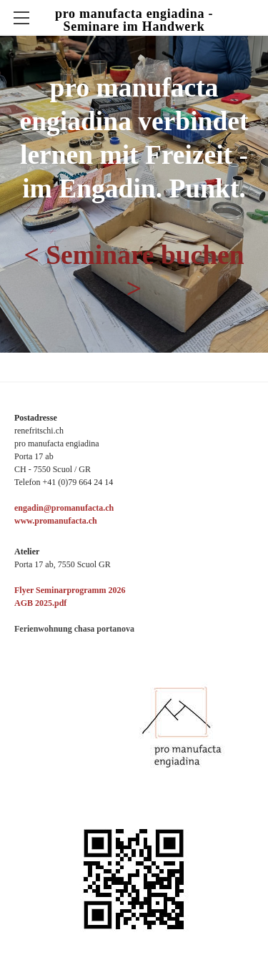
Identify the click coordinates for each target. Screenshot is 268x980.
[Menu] (21, 18)
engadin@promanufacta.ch (64, 508)
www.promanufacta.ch (56, 521)
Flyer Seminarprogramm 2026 (70, 590)
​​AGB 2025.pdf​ (40, 603)
